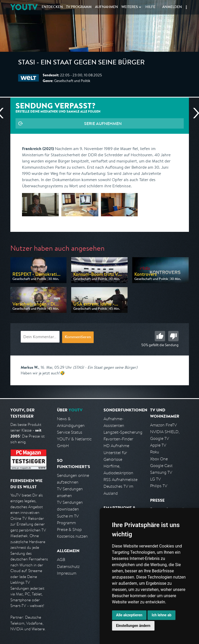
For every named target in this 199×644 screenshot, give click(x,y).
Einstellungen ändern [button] (133, 626)
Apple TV (158, 445)
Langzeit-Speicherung (123, 432)
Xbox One (159, 459)
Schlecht (173, 336)
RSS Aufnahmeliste (120, 480)
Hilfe (150, 7)
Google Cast (161, 466)
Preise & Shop (69, 530)
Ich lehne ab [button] (161, 615)
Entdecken (52, 7)
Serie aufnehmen (103, 123)
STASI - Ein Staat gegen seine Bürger (81, 63)
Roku (154, 452)
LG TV (155, 479)
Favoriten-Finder (118, 439)
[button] (186, 7)
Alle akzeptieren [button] (129, 615)
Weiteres (130, 7)
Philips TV (159, 486)
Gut (160, 336)
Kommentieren (78, 337)
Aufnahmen (106, 7)
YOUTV (24, 7)
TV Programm (79, 7)
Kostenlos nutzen (72, 536)
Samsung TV (161, 472)
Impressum (67, 573)
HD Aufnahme (116, 446)
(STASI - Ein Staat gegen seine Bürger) (105, 367)
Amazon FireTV (163, 425)
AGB (61, 560)
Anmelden (172, 7)
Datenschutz (68, 567)
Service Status (70, 432)
